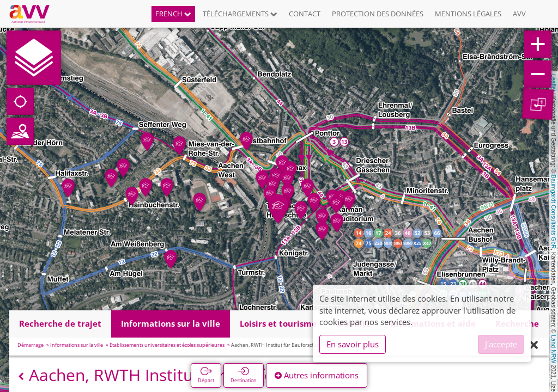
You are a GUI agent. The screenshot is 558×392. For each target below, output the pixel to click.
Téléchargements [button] (240, 14)
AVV (519, 14)
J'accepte (501, 344)
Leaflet (554, 83)
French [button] (173, 14)
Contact (305, 14)
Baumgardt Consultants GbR (554, 212)
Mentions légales (468, 14)
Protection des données (378, 14)
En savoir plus (353, 344)
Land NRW (554, 349)
